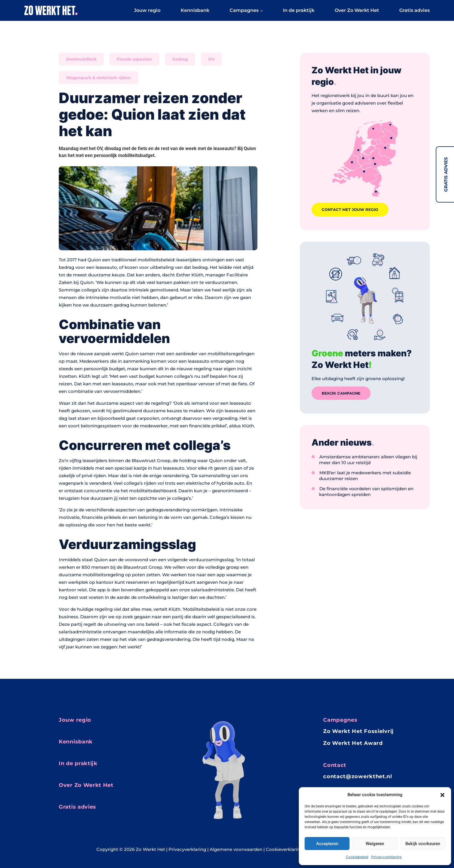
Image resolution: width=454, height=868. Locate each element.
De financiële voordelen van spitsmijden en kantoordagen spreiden (366, 497)
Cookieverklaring (284, 849)
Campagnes (246, 12)
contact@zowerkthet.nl (358, 776)
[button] (442, 795)
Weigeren (375, 844)
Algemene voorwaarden (236, 849)
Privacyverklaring (386, 857)
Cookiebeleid (357, 857)
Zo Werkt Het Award (353, 743)
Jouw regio (147, 12)
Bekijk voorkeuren (423, 844)
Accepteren (327, 844)
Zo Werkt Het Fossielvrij (358, 732)
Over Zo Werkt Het (357, 12)
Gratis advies (446, 174)
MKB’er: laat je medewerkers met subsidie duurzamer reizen (365, 481)
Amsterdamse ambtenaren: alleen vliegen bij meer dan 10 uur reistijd (368, 465)
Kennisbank (195, 12)
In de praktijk (299, 12)
